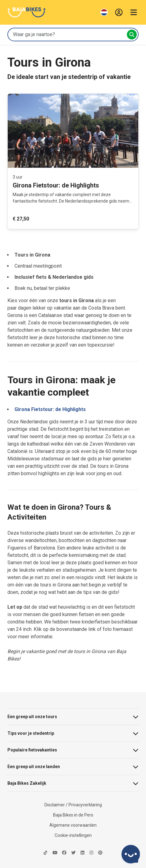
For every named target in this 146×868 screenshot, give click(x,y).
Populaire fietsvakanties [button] (73, 750)
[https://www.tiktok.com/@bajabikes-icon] (45, 853)
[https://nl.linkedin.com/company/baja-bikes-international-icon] (82, 853)
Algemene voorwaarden (73, 825)
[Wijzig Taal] (104, 12)
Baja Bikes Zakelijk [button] (73, 783)
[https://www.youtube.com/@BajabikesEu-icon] (55, 853)
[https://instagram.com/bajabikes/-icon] (91, 853)
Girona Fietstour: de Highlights (50, 409)
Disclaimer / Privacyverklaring (73, 805)
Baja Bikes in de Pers (73, 815)
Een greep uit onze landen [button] (73, 767)
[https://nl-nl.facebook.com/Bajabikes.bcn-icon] (64, 853)
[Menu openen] (134, 12)
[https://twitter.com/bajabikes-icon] (73, 853)
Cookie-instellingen (73, 835)
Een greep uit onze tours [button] (73, 717)
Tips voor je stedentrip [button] (73, 733)
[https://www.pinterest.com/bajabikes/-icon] (100, 853)
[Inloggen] (119, 12)
